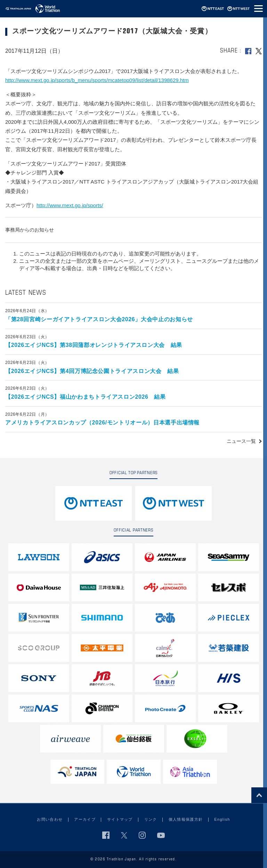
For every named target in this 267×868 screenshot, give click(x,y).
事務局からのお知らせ (30, 230)
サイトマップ (120, 819)
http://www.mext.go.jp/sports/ (70, 205)
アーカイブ (85, 819)
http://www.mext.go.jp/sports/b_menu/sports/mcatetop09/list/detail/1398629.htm (97, 80)
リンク (151, 819)
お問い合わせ (50, 819)
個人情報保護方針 (186, 819)
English (222, 819)
